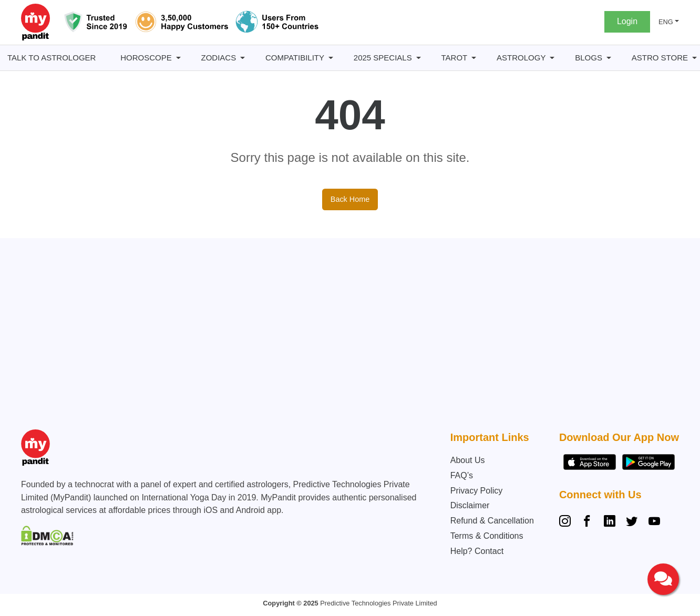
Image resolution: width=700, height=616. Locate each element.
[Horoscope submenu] (178, 58)
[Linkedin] (610, 522)
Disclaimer (470, 505)
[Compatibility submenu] (331, 58)
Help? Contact (477, 551)
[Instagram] (567, 522)
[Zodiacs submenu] (243, 58)
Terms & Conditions (487, 536)
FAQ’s (462, 475)
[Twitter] (632, 522)
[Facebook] (587, 522)
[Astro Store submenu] (694, 58)
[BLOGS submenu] (609, 58)
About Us (468, 460)
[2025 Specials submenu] (419, 58)
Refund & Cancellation (492, 521)
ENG (666, 22)
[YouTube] (654, 522)
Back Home (350, 199)
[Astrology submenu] (552, 58)
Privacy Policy (477, 491)
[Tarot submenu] (474, 58)
